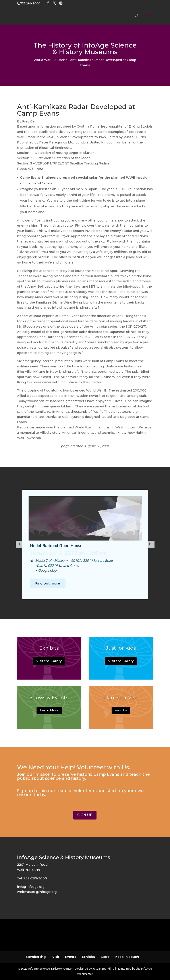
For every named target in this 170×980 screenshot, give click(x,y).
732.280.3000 (30, 3)
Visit (56, 957)
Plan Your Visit (121, 698)
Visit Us (121, 711)
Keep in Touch (127, 957)
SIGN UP (85, 815)
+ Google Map (46, 570)
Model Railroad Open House (56, 546)
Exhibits (49, 650)
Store (105, 957)
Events (71, 957)
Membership (36, 957)
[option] (85, 544)
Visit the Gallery (49, 662)
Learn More (49, 712)
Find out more (48, 583)
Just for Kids (121, 650)
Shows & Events (49, 699)
